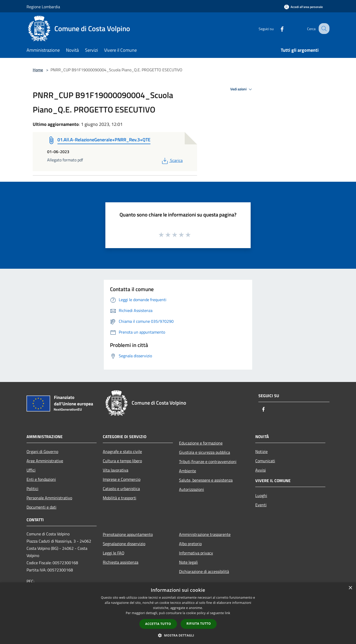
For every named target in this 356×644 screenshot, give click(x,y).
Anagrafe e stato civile (122, 451)
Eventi (261, 505)
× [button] (350, 588)
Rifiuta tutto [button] (199, 624)
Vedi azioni (242, 89)
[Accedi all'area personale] (303, 7)
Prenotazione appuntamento (128, 534)
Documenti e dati (41, 507)
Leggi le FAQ (114, 553)
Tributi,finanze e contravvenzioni (208, 462)
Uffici (31, 470)
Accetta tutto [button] (158, 624)
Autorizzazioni (192, 489)
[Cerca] (323, 29)
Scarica (172, 160)
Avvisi (261, 470)
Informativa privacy (196, 553)
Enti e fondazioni (41, 479)
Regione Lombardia (43, 7)
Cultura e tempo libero (122, 461)
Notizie (261, 451)
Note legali (188, 562)
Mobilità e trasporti (120, 498)
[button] (178, 635)
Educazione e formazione (201, 443)
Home (38, 70)
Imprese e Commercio (122, 479)
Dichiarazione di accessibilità (204, 571)
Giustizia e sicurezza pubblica (205, 452)
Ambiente (188, 471)
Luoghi (261, 495)
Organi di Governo (42, 451)
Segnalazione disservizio (124, 544)
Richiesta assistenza (121, 562)
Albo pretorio (190, 544)
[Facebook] (277, 28)
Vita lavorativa (116, 470)
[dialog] (178, 613)
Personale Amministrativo (49, 498)
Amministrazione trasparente (205, 534)
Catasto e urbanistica (121, 489)
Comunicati (265, 461)
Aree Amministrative (45, 461)
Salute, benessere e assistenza (206, 480)
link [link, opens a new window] (228, 613)
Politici (32, 489)
